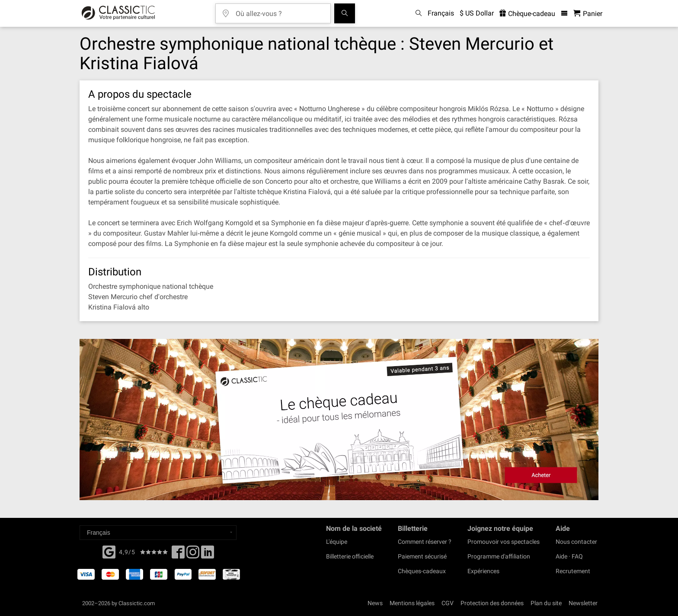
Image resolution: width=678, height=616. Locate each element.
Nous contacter (576, 542)
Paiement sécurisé (422, 556)
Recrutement (573, 571)
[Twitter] (193, 555)
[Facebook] (109, 551)
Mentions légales (412, 603)
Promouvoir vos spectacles (504, 542)
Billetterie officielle (350, 556)
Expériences (483, 571)
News (375, 603)
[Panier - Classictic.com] (588, 14)
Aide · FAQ (569, 556)
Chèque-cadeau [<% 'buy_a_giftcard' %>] (527, 14)
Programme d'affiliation (499, 556)
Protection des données (492, 603)
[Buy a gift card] (339, 420)
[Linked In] (208, 555)
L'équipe (337, 542)
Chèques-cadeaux (422, 571)
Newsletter (583, 603)
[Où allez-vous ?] (279, 11)
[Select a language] (158, 533)
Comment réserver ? (425, 542)
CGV (448, 603)
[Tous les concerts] (345, 13)
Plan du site (546, 603)
